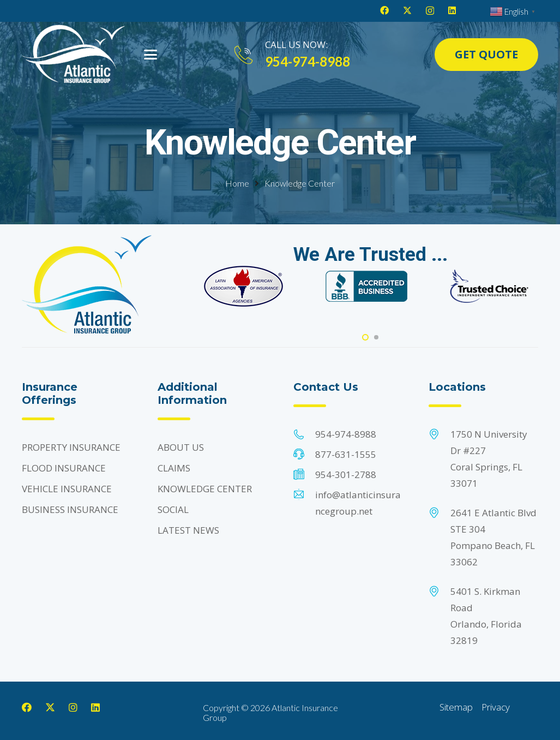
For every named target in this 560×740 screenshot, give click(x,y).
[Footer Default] (244, 286)
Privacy (496, 707)
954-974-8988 (346, 434)
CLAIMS (174, 468)
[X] (407, 10)
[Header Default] (73, 55)
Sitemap (456, 707)
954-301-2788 (346, 475)
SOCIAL (173, 509)
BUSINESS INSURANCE (70, 509)
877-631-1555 (346, 454)
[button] (150, 55)
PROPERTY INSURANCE (71, 447)
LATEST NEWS (188, 530)
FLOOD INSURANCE (64, 468)
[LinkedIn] (452, 10)
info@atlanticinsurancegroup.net (358, 503)
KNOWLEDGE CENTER (205, 489)
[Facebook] (384, 10)
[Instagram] (430, 11)
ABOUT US (181, 447)
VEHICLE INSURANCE (67, 489)
